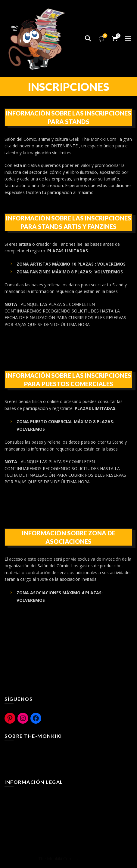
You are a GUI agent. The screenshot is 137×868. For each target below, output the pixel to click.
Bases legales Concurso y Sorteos (38, 822)
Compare (105, 36)
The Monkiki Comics (58, 859)
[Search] (88, 38)
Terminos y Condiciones (28, 796)
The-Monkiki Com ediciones (32, 767)
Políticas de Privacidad (26, 814)
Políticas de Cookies (24, 805)
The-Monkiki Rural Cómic (29, 759)
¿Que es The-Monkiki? (26, 750)
